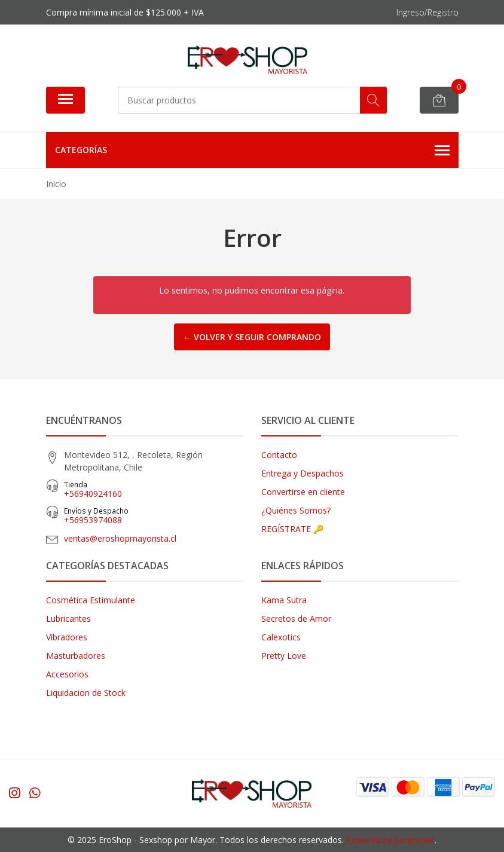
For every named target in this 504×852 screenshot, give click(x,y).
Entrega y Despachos (303, 473)
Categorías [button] (252, 151)
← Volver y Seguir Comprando (252, 337)
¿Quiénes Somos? (296, 510)
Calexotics (281, 637)
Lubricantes (68, 619)
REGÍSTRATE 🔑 (292, 529)
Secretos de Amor (296, 619)
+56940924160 (154, 489)
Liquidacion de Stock (86, 693)
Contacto (279, 455)
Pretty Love (284, 656)
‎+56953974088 (154, 516)
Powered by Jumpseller (390, 840)
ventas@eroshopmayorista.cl (120, 538)
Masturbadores (76, 656)
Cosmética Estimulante (91, 600)
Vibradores (67, 637)
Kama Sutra (284, 600)
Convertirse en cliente (303, 492)
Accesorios (67, 674)
